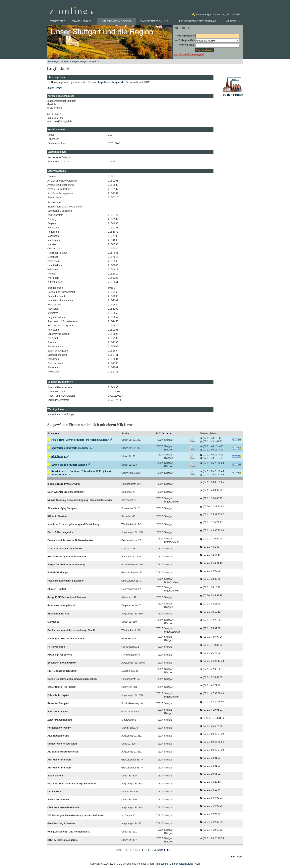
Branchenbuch (83, 21)
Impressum (233, 21)
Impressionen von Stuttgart (61, 414)
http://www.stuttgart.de (111, 82)
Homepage (53, 61)
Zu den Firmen (55, 88)
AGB (197, 864)
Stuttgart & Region (116, 21)
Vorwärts (160, 850)
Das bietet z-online (154, 21)
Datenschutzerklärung (181, 864)
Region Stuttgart (89, 61)
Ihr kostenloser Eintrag (198, 21)
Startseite (57, 21)
